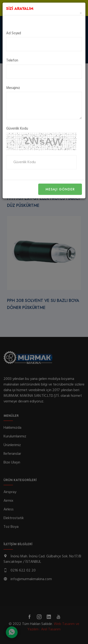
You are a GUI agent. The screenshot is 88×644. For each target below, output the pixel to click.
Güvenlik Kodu (17, 129)
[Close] (81, 13)
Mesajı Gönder (60, 189)
